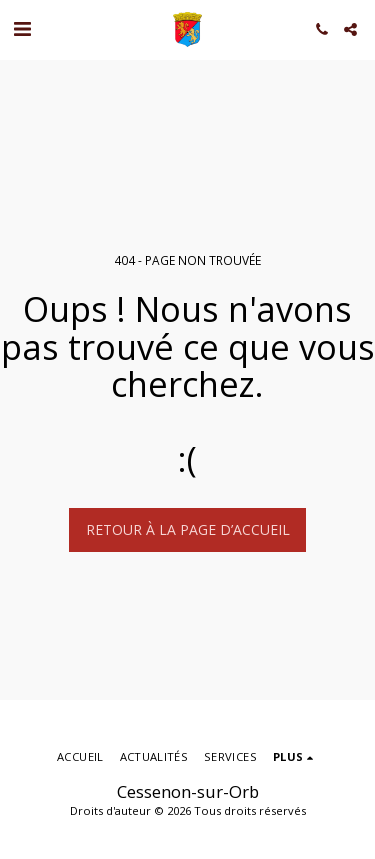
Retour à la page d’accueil (188, 529)
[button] (22, 28)
